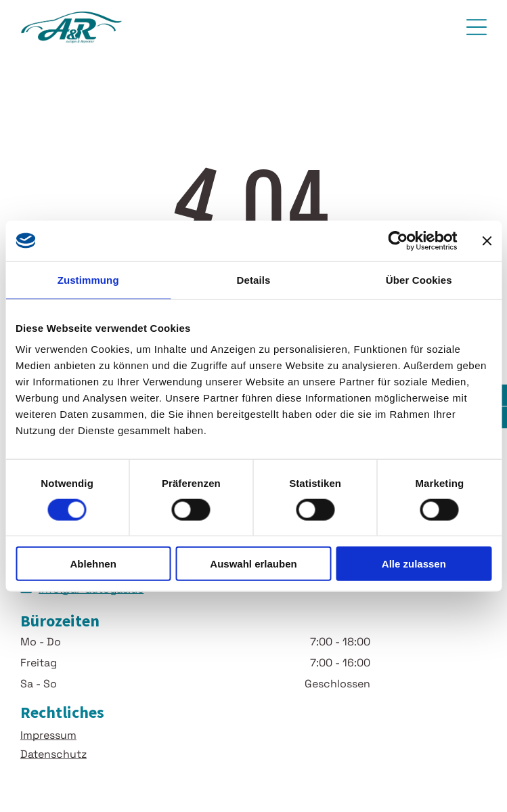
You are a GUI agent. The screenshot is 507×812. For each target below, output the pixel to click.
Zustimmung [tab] (88, 279)
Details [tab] (254, 279)
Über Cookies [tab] (419, 279)
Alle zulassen (414, 564)
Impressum (48, 735)
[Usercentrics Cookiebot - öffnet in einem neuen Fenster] (398, 240)
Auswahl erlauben (253, 564)
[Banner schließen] (487, 240)
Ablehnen (93, 564)
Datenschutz (53, 754)
